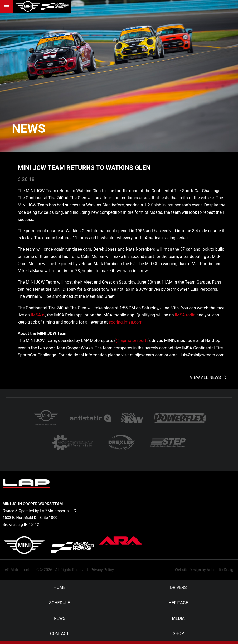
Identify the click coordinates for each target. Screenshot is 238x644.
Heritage (178, 605)
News (29, 128)
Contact (60, 636)
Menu (7, 7)
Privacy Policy (102, 573)
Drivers (178, 590)
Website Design (188, 573)
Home (59, 590)
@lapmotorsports (132, 341)
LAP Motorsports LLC (21, 573)
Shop (178, 636)
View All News (205, 377)
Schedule (59, 605)
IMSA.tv (38, 315)
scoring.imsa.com (126, 322)
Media (179, 621)
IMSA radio (185, 315)
